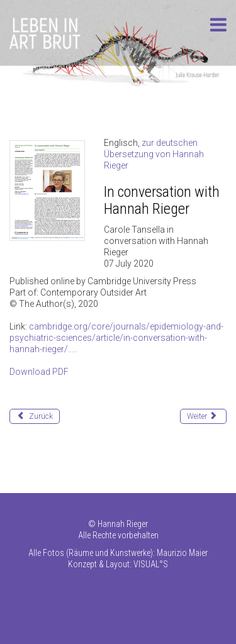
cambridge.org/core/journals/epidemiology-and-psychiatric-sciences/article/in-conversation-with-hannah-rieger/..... (116, 338)
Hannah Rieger (123, 524)
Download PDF (39, 372)
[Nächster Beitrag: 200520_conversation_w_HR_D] (203, 416)
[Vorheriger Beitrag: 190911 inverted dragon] (35, 416)
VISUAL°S (151, 564)
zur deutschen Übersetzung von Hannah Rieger (154, 154)
